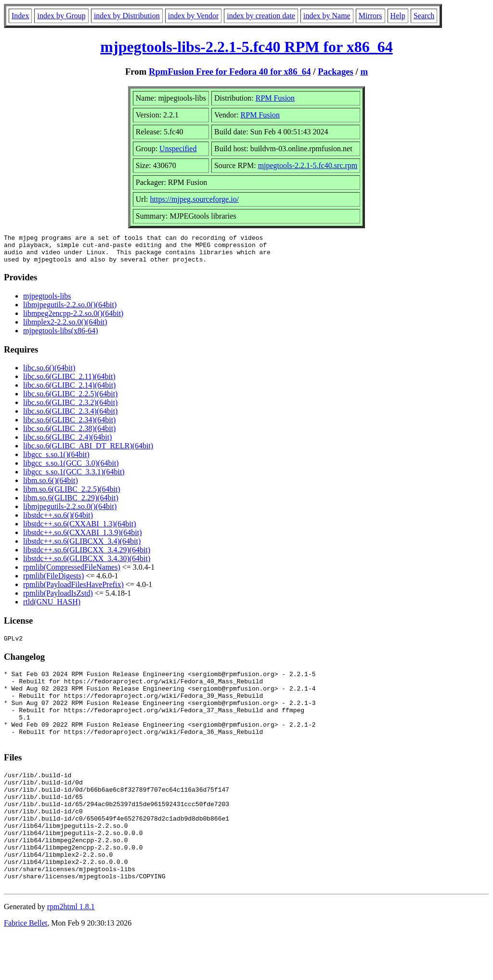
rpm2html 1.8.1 (71, 951)
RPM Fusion (275, 98)
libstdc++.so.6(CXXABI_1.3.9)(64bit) (82, 538)
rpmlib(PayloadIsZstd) (58, 599)
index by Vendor (193, 16)
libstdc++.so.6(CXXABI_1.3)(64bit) (79, 529)
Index (20, 16)
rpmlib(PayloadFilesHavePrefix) (73, 590)
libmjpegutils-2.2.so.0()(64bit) (70, 310)
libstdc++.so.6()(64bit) (58, 521)
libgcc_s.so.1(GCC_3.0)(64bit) (71, 469)
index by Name (327, 16)
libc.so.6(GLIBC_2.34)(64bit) (69, 425)
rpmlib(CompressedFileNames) (72, 573)
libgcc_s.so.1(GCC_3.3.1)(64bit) (74, 477)
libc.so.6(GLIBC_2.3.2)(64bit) (70, 408)
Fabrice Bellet (26, 968)
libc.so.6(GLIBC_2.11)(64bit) (69, 382)
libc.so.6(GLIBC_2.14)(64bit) (69, 391)
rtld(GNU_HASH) (52, 608)
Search (424, 16)
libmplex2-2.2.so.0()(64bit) (65, 328)
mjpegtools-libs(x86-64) (61, 336)
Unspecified (178, 149)
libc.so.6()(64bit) (49, 373)
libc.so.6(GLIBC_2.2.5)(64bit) (70, 399)
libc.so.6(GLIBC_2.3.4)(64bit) (70, 417)
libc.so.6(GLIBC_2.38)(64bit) (69, 434)
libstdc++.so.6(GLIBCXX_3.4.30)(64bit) (87, 564)
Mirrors (370, 16)
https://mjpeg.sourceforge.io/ (195, 199)
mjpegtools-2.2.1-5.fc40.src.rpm (308, 165)
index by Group (61, 16)
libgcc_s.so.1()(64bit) (56, 460)
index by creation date (261, 16)
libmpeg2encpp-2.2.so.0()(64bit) (73, 319)
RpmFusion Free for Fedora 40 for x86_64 (230, 72)
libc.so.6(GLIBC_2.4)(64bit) (67, 443)
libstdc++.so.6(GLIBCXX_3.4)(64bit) (82, 547)
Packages (336, 72)
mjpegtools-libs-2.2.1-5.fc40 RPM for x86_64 (246, 47)
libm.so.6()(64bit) (51, 486)
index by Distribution (127, 16)
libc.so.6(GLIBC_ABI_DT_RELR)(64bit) (88, 451)
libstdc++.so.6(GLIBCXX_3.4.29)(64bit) (87, 555)
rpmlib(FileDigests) (53, 581)
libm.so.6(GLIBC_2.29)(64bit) (71, 503)
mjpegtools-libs (47, 302)
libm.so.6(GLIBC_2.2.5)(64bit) (72, 495)
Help (398, 16)
